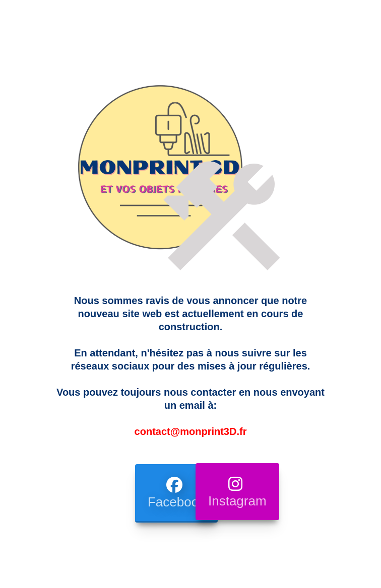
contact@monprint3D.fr (191, 431)
